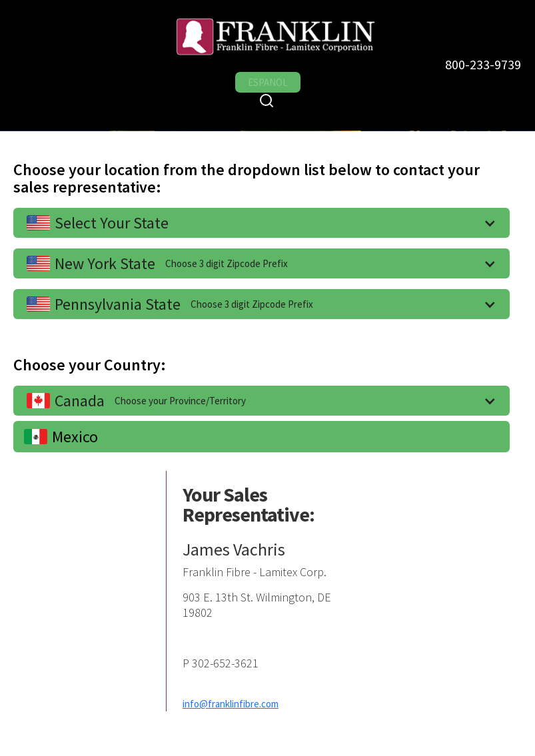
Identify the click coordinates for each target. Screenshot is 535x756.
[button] (262, 223)
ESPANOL (268, 82)
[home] (258, 36)
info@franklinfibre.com (231, 704)
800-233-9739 (483, 64)
